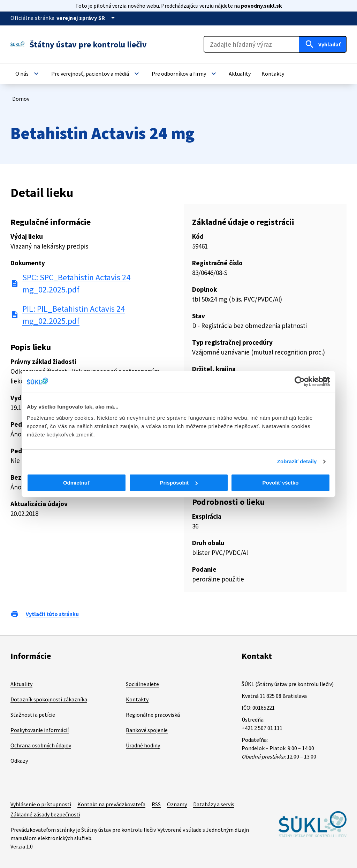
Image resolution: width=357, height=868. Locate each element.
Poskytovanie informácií (40, 730)
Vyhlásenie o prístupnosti (41, 804)
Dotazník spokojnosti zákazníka (49, 699)
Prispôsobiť (179, 483)
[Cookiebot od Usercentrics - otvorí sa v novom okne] (300, 381)
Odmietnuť (77, 483)
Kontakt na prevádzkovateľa (111, 804)
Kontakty (137, 699)
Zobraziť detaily (297, 461)
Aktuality (21, 684)
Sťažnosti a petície (33, 715)
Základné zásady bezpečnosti (45, 814)
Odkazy (19, 761)
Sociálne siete (142, 684)
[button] (28, 74)
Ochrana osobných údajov (41, 745)
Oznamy (177, 804)
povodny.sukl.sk (261, 6)
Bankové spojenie (147, 730)
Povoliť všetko (281, 483)
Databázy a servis (214, 804)
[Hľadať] (323, 44)
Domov (21, 99)
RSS (156, 804)
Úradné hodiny (143, 745)
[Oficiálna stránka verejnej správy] (87, 18)
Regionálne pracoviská (153, 715)
